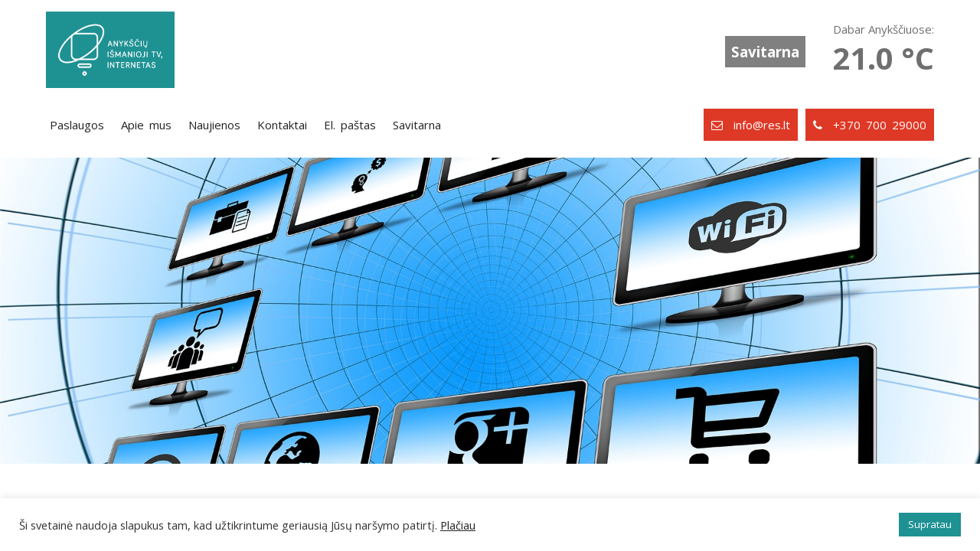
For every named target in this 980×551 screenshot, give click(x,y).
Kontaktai (282, 125)
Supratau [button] (930, 524)
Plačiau (458, 525)
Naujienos (214, 125)
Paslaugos (77, 125)
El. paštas (350, 125)
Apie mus (146, 125)
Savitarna (765, 52)
